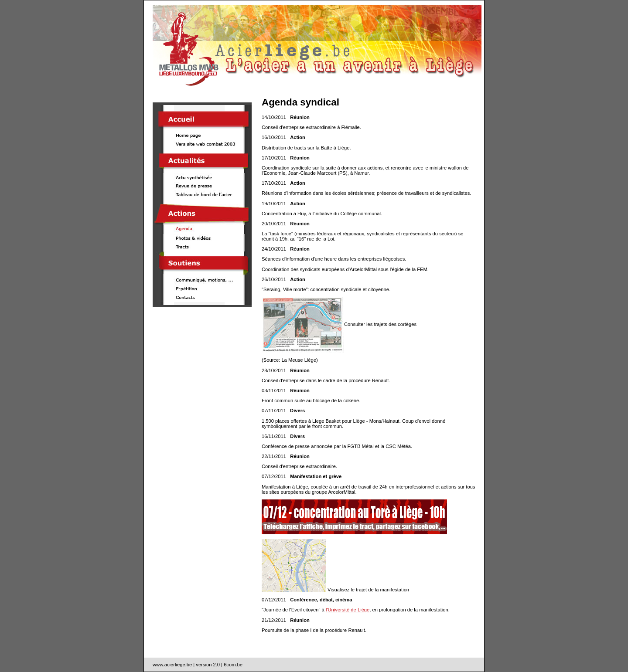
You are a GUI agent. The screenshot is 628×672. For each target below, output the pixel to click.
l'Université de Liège (348, 610)
